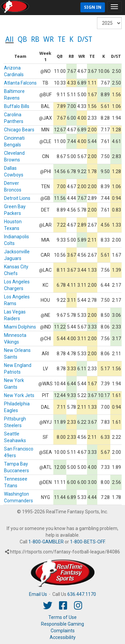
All (9, 39)
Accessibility (63, 637)
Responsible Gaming (62, 624)
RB (35, 39)
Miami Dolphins (20, 327)
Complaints (63, 631)
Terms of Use (62, 617)
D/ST (85, 39)
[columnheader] (20, 57)
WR (48, 39)
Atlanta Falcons (20, 83)
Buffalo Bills (17, 106)
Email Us (38, 594)
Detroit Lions (17, 198)
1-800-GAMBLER (46, 542)
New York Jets (19, 395)
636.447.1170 (82, 594)
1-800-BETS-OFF (87, 542)
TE (61, 39)
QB (22, 39)
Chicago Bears (19, 130)
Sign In (93, 7)
